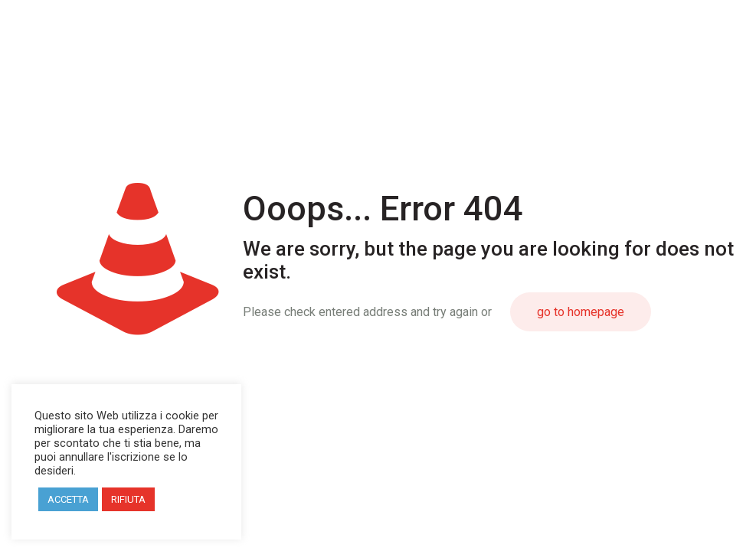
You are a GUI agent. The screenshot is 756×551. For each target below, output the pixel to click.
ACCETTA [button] (68, 499)
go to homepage (581, 312)
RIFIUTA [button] (128, 499)
